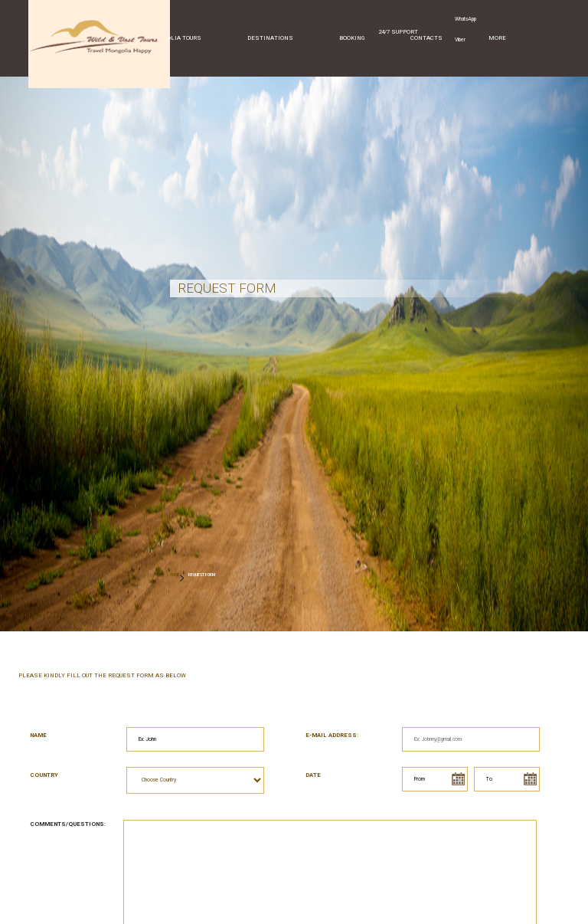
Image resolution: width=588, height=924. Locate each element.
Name (38, 735)
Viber (460, 40)
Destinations (270, 38)
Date (313, 775)
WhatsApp (465, 19)
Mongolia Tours (175, 38)
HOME (175, 575)
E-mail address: (332, 735)
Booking (352, 38)
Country (44, 775)
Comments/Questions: (68, 824)
